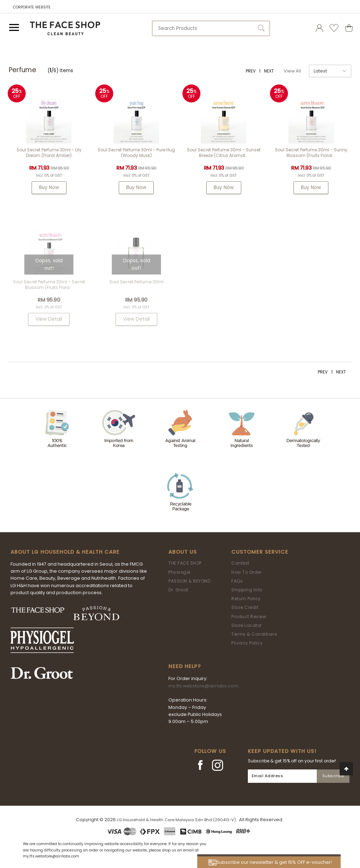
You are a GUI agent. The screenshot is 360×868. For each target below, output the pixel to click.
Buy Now (49, 187)
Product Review (249, 617)
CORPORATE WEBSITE (32, 7)
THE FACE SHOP (185, 563)
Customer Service (260, 552)
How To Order (246, 572)
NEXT (269, 71)
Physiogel (179, 572)
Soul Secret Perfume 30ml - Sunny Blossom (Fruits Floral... (311, 153)
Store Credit (245, 607)
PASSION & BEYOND (189, 581)
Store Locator (247, 625)
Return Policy (246, 599)
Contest (240, 563)
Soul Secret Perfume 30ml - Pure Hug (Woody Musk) (136, 153)
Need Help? (185, 666)
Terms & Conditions (254, 634)
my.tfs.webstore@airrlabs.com (203, 686)
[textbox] (211, 28)
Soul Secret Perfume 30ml (136, 282)
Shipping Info (247, 590)
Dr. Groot (178, 590)
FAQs (237, 581)
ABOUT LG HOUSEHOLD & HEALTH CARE (65, 552)
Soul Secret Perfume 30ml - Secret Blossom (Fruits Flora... (49, 285)
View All (292, 71)
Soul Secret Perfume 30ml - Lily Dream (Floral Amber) (49, 153)
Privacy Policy (247, 643)
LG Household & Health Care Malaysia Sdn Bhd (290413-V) (176, 820)
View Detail (49, 319)
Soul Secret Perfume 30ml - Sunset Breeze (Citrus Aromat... (224, 153)
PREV (251, 71)
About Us (183, 552)
